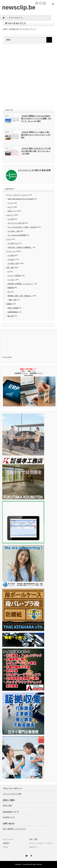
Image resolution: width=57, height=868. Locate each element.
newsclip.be (27, 864)
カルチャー (10, 215)
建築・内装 (13, 300)
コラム (9, 239)
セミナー (11, 207)
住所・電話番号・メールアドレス (14, 829)
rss (37, 3)
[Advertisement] (28, 76)
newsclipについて (9, 817)
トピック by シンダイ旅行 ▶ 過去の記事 (34, 170)
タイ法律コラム (13, 243)
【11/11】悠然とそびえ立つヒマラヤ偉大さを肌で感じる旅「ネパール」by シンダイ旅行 (36, 151)
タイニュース (11, 251)
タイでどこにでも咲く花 (16, 223)
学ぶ (9, 292)
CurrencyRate (7, 357)
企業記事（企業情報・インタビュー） (21, 284)
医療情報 (11, 288)
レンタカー (11, 280)
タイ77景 (11, 219)
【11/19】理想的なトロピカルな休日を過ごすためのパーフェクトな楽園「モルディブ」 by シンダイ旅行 (36, 119)
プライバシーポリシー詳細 (12, 794)
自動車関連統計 (13, 312)
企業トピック (12, 211)
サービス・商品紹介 (14, 275)
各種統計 (9, 304)
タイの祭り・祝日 (14, 231)
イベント (11, 203)
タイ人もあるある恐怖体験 (17, 235)
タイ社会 (11, 259)
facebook (44, 3)
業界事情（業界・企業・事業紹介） (20, 296)
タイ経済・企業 (13, 263)
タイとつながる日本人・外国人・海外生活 (22, 227)
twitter (41, 3)
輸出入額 (11, 316)
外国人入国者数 (13, 308)
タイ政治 (11, 255)
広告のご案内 (7, 805)
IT (8, 272)
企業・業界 (10, 267)
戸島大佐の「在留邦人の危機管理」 (20, 247)
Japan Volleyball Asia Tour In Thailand (20, 199)
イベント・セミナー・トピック (17, 195)
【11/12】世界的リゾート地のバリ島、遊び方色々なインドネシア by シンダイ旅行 (36, 135)
